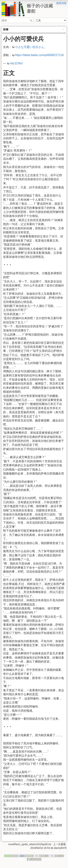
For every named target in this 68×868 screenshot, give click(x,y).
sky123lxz (16, 63)
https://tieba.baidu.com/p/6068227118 (39, 55)
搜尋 (31, 20)
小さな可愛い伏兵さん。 (31, 47)
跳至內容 (61, 3)
